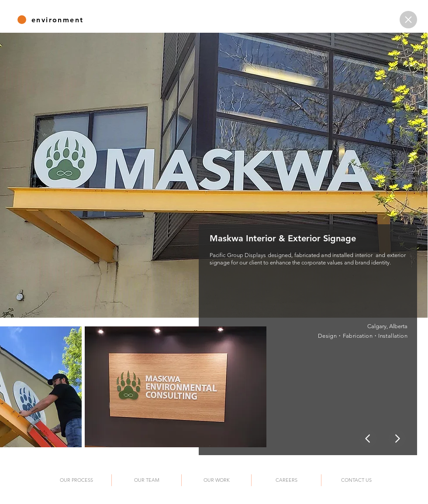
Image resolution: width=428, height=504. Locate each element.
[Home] (408, 20)
